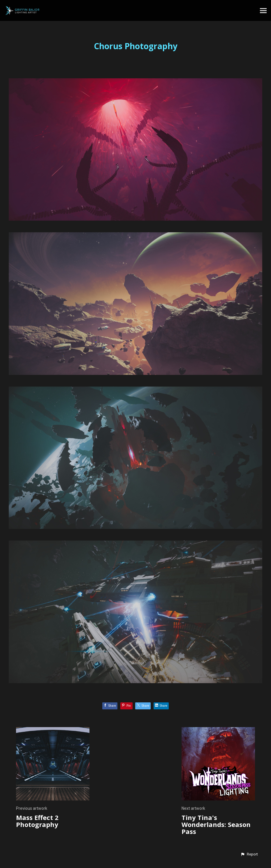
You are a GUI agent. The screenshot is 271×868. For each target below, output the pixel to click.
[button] (249, 854)
